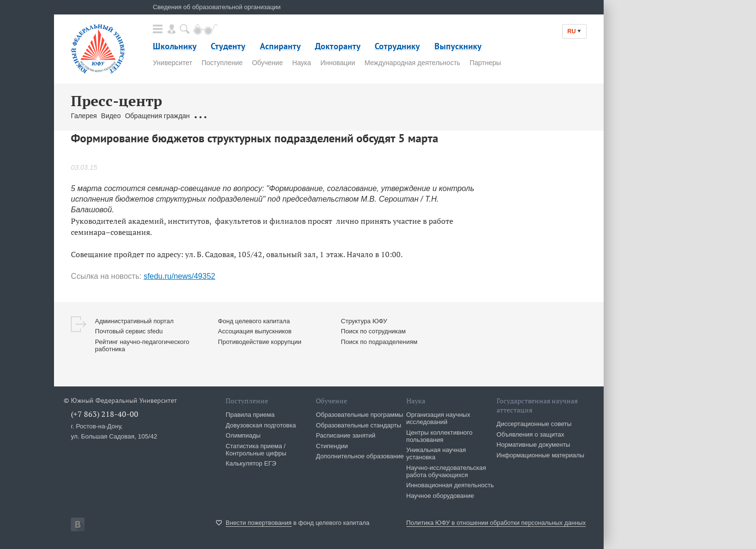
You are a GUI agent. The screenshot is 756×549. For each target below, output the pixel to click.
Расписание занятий (345, 435)
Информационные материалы (540, 455)
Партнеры (485, 63)
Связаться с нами (222, 116)
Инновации (337, 63)
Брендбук (269, 116)
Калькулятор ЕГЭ (251, 463)
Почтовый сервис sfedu (129, 331)
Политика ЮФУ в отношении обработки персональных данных (496, 523)
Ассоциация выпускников (255, 331)
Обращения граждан (157, 116)
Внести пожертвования (259, 523)
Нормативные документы (533, 445)
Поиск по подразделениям (379, 342)
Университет (172, 63)
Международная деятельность (412, 63)
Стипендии (332, 446)
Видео (111, 116)
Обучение (268, 63)
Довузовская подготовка (261, 425)
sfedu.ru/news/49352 (180, 276)
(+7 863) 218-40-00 (105, 414)
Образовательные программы (359, 415)
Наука (302, 63)
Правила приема (250, 415)
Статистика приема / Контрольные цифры (256, 450)
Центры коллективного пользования (439, 436)
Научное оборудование (440, 496)
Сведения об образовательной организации (217, 7)
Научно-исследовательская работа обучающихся (446, 471)
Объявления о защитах (530, 434)
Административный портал (134, 321)
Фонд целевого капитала (254, 321)
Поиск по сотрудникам (373, 331)
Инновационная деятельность (450, 485)
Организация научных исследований (439, 418)
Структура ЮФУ (364, 321)
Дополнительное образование (360, 456)
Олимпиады (243, 435)
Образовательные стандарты (358, 425)
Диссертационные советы (534, 424)
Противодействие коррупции (260, 342)
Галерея (84, 116)
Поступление (222, 63)
